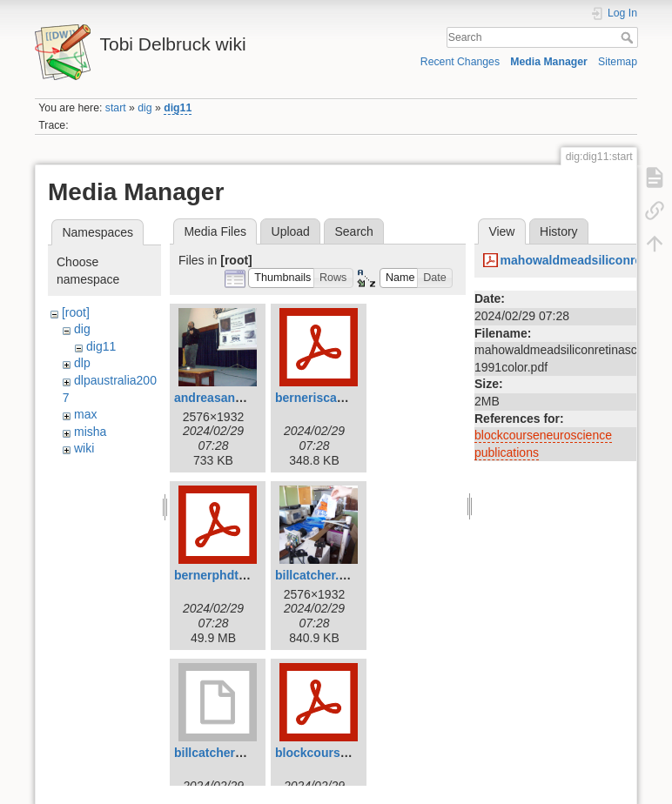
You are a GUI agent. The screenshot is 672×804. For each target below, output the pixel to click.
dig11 (178, 108)
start (116, 108)
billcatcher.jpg (316, 575)
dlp (82, 363)
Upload (291, 231)
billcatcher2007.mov (232, 753)
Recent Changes (460, 62)
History (559, 231)
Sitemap (618, 62)
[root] (76, 312)
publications (507, 452)
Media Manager (549, 62)
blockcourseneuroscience (543, 435)
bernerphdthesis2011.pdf (247, 575)
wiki (84, 448)
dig (144, 108)
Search (629, 37)
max (85, 414)
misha (90, 432)
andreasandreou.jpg (232, 398)
